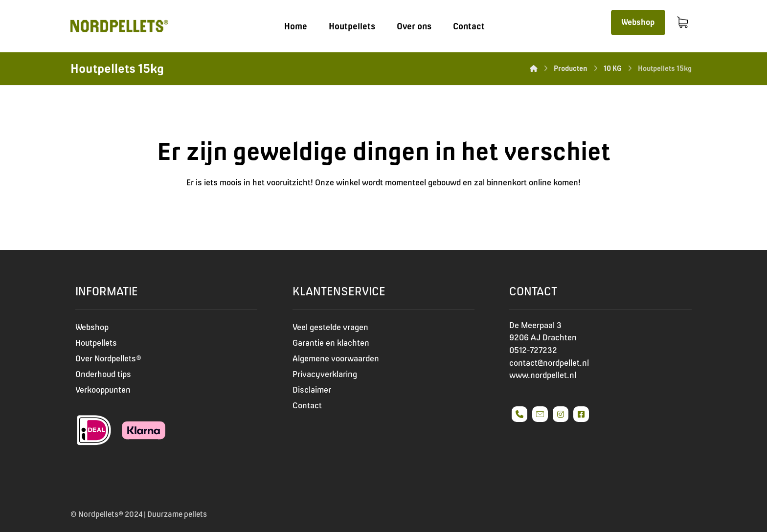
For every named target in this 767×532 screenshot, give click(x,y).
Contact (307, 405)
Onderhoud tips (103, 374)
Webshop (92, 327)
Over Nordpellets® (108, 358)
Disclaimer (312, 390)
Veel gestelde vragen (330, 327)
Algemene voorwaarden (336, 358)
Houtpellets (96, 343)
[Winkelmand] (682, 21)
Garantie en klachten (331, 343)
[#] (519, 414)
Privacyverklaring (325, 374)
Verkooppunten (103, 390)
